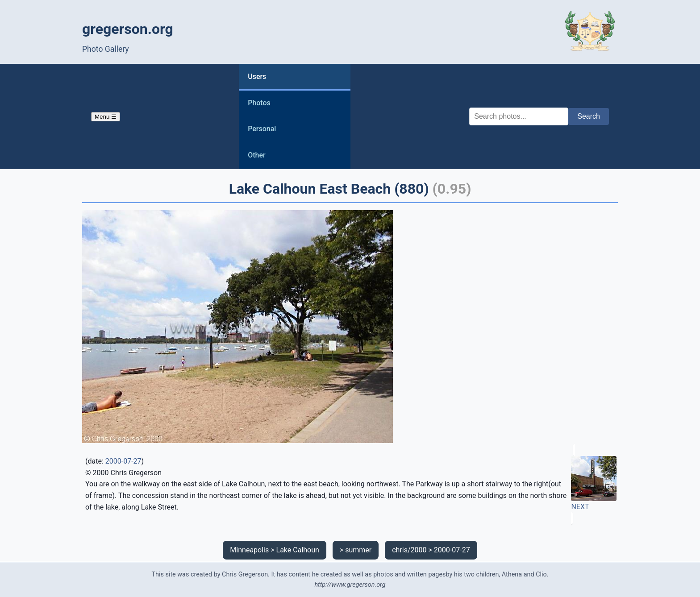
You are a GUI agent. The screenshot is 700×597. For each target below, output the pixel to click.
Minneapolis (249, 550)
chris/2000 (409, 550)
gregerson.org (128, 29)
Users (257, 77)
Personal (262, 129)
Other (256, 155)
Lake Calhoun (298, 550)
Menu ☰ (106, 117)
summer (358, 550)
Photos (259, 103)
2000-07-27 (123, 461)
